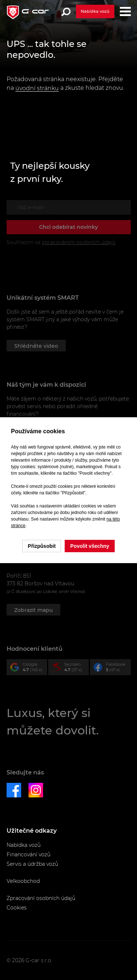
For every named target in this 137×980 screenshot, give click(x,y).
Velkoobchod (23, 881)
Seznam (70, 668)
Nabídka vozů (95, 11)
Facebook (112, 668)
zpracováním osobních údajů (79, 242)
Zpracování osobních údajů (41, 898)
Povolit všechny (90, 546)
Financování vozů (28, 854)
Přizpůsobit (42, 546)
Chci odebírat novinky (68, 227)
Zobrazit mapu (33, 610)
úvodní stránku (37, 88)
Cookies (17, 908)
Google (29, 668)
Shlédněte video (36, 346)
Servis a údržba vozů (32, 864)
